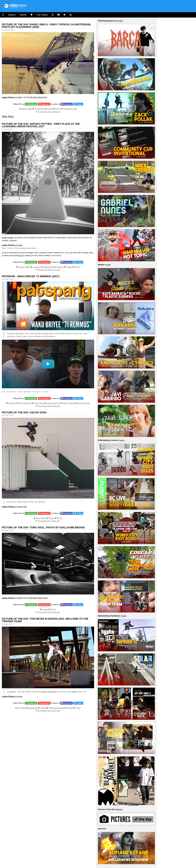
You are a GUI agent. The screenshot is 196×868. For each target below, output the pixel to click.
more (120, 21)
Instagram (45, 104)
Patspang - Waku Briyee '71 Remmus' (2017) (31, 276)
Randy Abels (27, 109)
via (25, 507)
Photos (50, 109)
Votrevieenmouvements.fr (28, 248)
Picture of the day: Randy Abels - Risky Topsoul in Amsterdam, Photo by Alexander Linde (46, 26)
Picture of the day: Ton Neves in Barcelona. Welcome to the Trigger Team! (45, 620)
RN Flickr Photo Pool (38, 97)
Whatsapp (32, 104)
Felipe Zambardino (49, 692)
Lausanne (37, 267)
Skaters (12, 15)
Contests (60, 267)
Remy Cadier (68, 403)
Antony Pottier (8, 238)
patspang (12, 403)
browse (119, 809)
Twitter (79, 104)
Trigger (74, 692)
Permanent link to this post (49, 112)
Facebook (68, 104)
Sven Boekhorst (53, 403)
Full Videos (42, 15)
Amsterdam (39, 109)
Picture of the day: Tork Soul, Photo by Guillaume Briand (43, 527)
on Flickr (12, 97)
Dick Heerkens (25, 403)
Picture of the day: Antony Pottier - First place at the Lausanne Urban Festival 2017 (41, 125)
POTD (58, 109)
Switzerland (48, 267)
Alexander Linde (70, 109)
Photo (4, 248)
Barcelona (33, 708)
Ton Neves (11, 692)
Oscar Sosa (41, 518)
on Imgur (12, 245)
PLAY (21, 255)
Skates (23, 15)
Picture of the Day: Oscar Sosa (24, 412)
